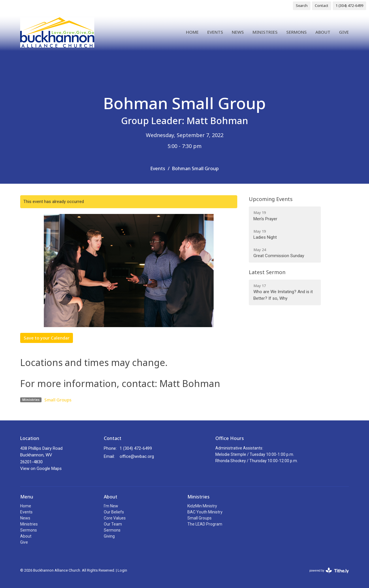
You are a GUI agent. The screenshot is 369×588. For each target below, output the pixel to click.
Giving (109, 536)
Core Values (115, 518)
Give (344, 32)
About (323, 32)
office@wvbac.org (137, 456)
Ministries (265, 32)
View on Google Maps (41, 468)
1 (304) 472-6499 (349, 5)
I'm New (111, 506)
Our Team (113, 524)
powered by (329, 571)
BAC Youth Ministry (205, 512)
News (238, 32)
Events (215, 32)
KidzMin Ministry (202, 506)
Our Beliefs (114, 512)
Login (122, 570)
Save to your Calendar (47, 338)
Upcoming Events (271, 199)
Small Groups (58, 400)
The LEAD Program (205, 524)
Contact (322, 5)
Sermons (296, 32)
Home (192, 32)
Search (302, 5)
